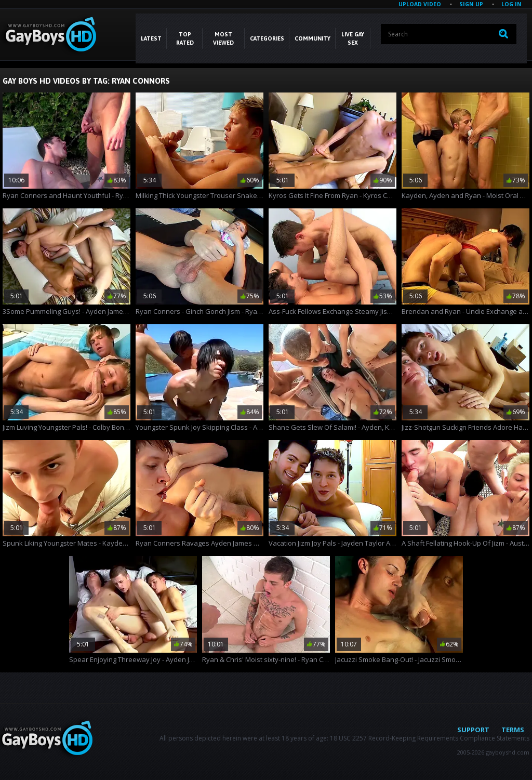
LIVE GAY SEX (353, 38)
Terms (513, 730)
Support (473, 730)
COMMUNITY (312, 38)
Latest (151, 38)
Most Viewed (223, 38)
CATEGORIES (267, 38)
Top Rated (185, 38)
